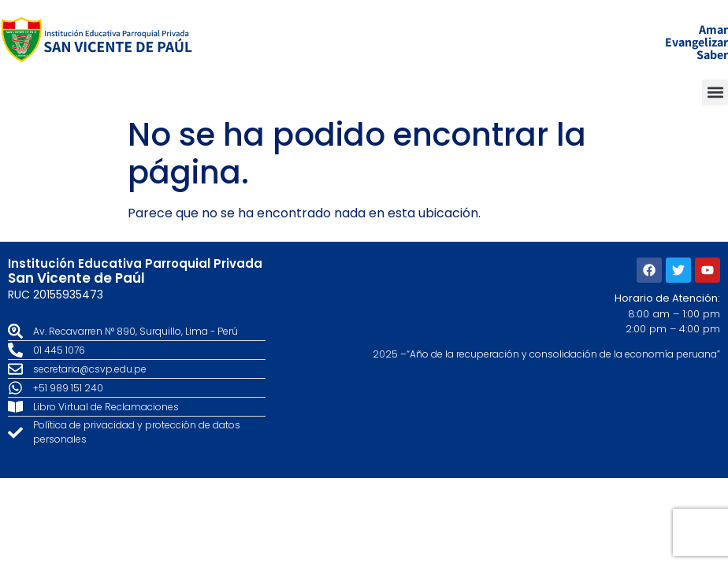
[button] (715, 93)
